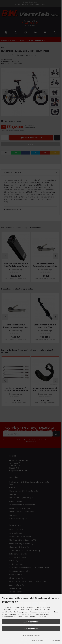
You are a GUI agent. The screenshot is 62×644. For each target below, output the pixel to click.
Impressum (56, 640)
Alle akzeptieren (31, 622)
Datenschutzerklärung (40, 640)
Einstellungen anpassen (31, 635)
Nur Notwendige (31, 629)
